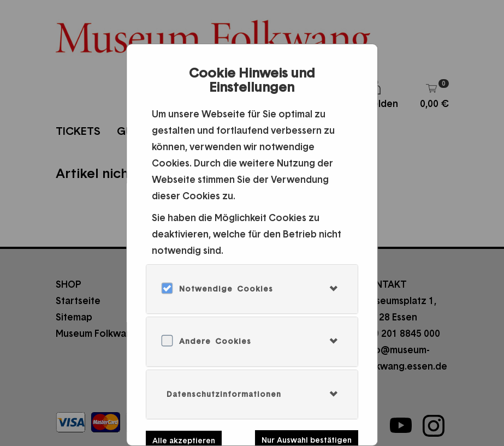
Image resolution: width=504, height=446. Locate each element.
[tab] (252, 289)
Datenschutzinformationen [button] (224, 394)
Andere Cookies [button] (215, 341)
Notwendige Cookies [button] (226, 289)
